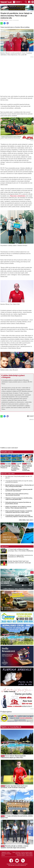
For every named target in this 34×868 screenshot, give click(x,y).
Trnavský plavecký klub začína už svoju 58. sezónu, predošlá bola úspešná (16, 467)
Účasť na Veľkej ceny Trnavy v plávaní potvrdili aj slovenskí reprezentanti (19, 490)
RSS (27, 854)
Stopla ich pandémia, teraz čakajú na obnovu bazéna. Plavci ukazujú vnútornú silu (18, 507)
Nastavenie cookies (21, 855)
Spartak (3, 786)
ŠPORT (2, 20)
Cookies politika (29, 855)
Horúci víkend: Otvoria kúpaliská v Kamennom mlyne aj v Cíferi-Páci (13, 757)
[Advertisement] (17, 75)
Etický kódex (18, 854)
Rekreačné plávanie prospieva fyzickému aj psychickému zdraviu (18, 503)
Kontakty (30, 854)
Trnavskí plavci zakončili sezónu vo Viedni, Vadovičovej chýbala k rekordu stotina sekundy (19, 516)
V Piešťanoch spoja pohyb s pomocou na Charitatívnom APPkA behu (20, 556)
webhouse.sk (23, 865)
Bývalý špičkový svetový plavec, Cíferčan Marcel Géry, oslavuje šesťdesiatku (27, 467)
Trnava (3, 756)
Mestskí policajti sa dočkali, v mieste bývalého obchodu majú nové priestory (15, 847)
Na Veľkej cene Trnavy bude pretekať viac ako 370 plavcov (6, 466)
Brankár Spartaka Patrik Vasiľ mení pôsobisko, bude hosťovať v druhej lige (19, 562)
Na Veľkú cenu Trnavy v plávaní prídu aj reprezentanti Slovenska (17, 494)
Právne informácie (16, 852)
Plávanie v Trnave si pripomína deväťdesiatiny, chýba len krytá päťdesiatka (19, 499)
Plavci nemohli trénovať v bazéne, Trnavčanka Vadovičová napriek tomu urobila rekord (19, 512)
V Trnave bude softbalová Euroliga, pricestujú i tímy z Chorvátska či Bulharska (21, 550)
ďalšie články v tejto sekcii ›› (26, 520)
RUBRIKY (18, 2)
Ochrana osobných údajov (27, 852)
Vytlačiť (30, 416)
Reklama (23, 854)
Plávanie (6, 20)
